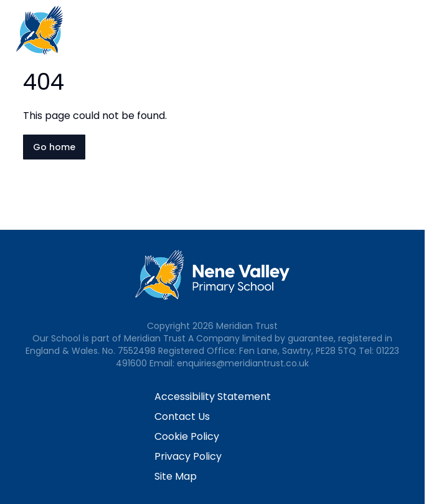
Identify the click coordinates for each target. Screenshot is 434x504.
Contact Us (182, 416)
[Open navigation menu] (417, 30)
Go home (54, 147)
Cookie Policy (187, 436)
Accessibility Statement (213, 397)
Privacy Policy (188, 456)
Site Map (176, 476)
